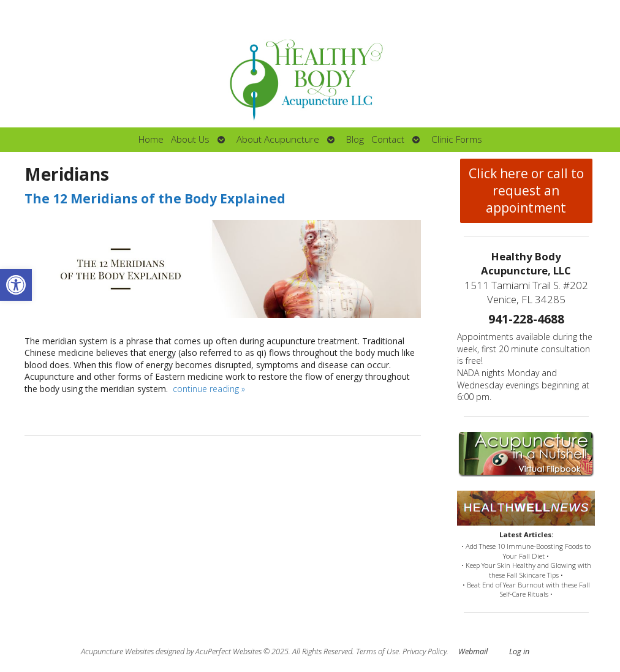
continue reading (209, 389)
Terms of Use (377, 651)
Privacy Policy (425, 651)
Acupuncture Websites (117, 651)
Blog (355, 139)
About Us (190, 139)
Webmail (473, 651)
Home (151, 139)
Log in (519, 651)
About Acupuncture (278, 139)
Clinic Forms (457, 139)
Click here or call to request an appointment (526, 191)
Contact (388, 139)
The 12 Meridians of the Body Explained (155, 198)
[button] (16, 285)
